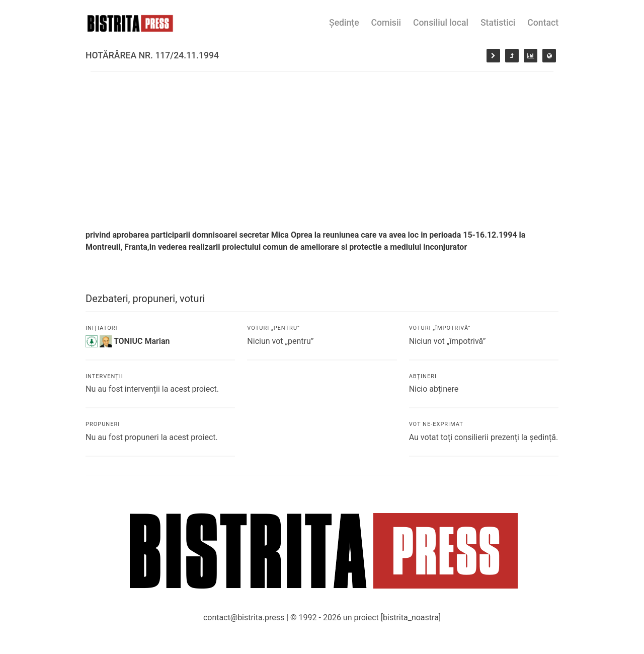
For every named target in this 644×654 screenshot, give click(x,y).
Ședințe (344, 23)
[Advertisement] (322, 148)
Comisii (386, 23)
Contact (543, 23)
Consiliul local (441, 23)
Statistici (498, 23)
